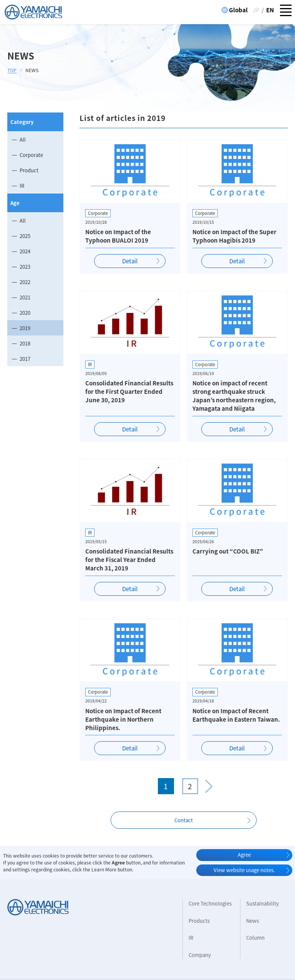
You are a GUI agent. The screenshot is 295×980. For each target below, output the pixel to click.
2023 (25, 267)
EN (270, 10)
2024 (25, 251)
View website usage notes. (244, 870)
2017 (25, 359)
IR (22, 186)
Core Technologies (210, 903)
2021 (25, 297)
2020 (25, 313)
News (253, 921)
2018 (25, 343)
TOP (12, 70)
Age (15, 203)
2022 (25, 282)
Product (29, 170)
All (23, 140)
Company (200, 955)
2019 (25, 328)
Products (199, 921)
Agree (244, 855)
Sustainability (263, 903)
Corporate (31, 155)
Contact (184, 820)
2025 (25, 236)
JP (256, 10)
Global (238, 10)
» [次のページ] (209, 786)
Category (22, 122)
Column (255, 938)
